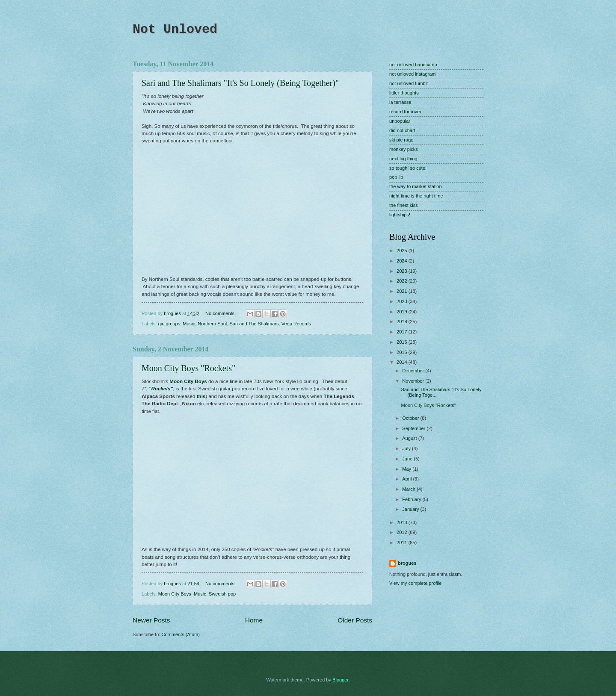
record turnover (405, 112)
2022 (403, 281)
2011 (403, 543)
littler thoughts (404, 93)
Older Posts (355, 620)
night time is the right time (416, 196)
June (408, 459)
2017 (403, 332)
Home (254, 620)
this (201, 396)
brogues (407, 563)
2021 (403, 291)
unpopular (400, 121)
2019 (403, 312)
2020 (403, 301)
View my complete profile (415, 583)
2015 (403, 352)
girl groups (169, 324)
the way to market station (416, 186)
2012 (403, 532)
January (411, 509)
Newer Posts (151, 620)
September (414, 428)
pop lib (396, 177)
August (410, 438)
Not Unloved (175, 29)
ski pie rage (401, 140)
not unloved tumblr (409, 83)
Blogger (340, 680)
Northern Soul (212, 324)
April (407, 479)
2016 (403, 342)
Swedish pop (222, 594)
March (409, 489)
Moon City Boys (188, 381)
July (407, 448)
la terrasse (400, 102)
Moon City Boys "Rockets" (188, 368)
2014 (403, 362)
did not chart (402, 130)
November (414, 381)
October (411, 418)
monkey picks (404, 149)
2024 (403, 261)
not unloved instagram (413, 74)
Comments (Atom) (181, 634)
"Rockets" (161, 389)
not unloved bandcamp (413, 65)
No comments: (221, 313)
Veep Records (296, 324)
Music (189, 324)
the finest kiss (404, 205)
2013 (403, 522)
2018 (403, 321)
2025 (403, 251)
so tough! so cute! (408, 168)
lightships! (400, 215)
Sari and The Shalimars (254, 324)
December (414, 371)
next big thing (403, 159)
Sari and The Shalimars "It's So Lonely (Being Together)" (240, 83)
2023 (403, 271)
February (412, 499)
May (407, 469)
